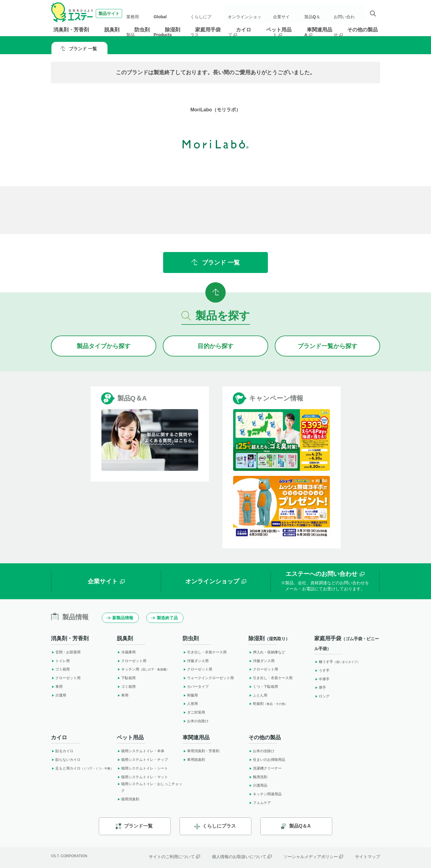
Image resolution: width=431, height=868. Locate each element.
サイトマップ (368, 857)
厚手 (320, 688)
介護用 (59, 695)
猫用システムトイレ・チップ (142, 760)
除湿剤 (173, 30)
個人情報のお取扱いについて (242, 857)
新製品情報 (120, 618)
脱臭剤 (112, 30)
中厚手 (322, 679)
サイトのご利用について (174, 857)
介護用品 (258, 785)
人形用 (190, 704)
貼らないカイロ (66, 760)
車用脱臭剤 (194, 760)
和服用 (190, 695)
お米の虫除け (196, 721)
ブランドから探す (327, 346)
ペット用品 (279, 30)
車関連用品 (320, 30)
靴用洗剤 (258, 777)
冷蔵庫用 (126, 652)
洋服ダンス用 (196, 661)
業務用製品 (141, 13)
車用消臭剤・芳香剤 (201, 751)
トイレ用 (60, 661)
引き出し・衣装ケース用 (205, 652)
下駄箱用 (126, 678)
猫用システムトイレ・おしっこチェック (150, 787)
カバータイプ (196, 687)
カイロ (243, 30)
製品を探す (216, 316)
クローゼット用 (66, 678)
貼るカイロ (62, 751)
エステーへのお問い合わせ (325, 581)
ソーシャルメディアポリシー (313, 857)
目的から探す (215, 346)
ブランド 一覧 (79, 49)
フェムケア (260, 803)
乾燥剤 (268, 704)
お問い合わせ (347, 13)
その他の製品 (362, 30)
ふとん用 (258, 695)
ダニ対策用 (194, 712)
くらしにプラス (204, 13)
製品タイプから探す (104, 346)
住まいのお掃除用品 (267, 760)
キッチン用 (143, 669)
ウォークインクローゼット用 (208, 678)
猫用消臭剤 (128, 799)
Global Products (171, 13)
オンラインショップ (249, 13)
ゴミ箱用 (60, 669)
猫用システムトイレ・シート (142, 768)
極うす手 (337, 662)
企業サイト (287, 13)
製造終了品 (164, 618)
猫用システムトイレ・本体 (141, 751)
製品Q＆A (316, 13)
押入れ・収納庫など (267, 652)
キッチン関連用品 (265, 794)
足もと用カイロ (82, 768)
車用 (57, 687)
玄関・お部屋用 (66, 652)
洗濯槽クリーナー (265, 768)
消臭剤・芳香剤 (71, 30)
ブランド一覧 (134, 826)
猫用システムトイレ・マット (142, 777)
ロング (322, 696)
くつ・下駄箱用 (263, 687)
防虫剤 (142, 30)
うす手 (322, 670)
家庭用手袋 (208, 30)
